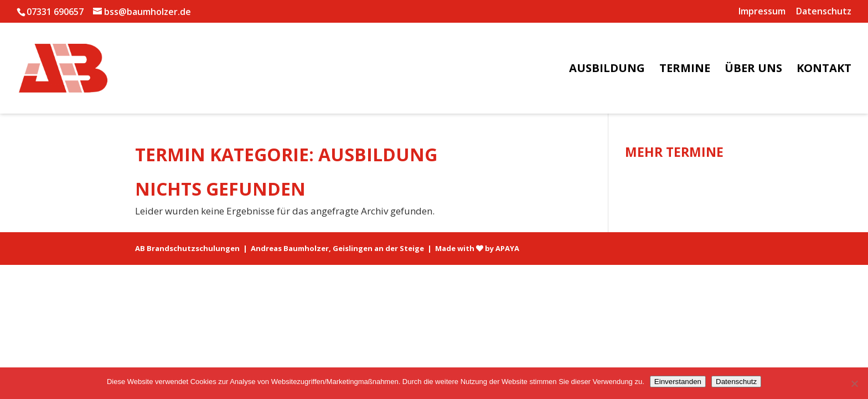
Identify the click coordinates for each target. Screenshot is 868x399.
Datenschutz (824, 12)
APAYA (507, 248)
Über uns (753, 70)
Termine (685, 70)
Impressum (762, 12)
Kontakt (824, 70)
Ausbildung (607, 70)
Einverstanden (678, 382)
